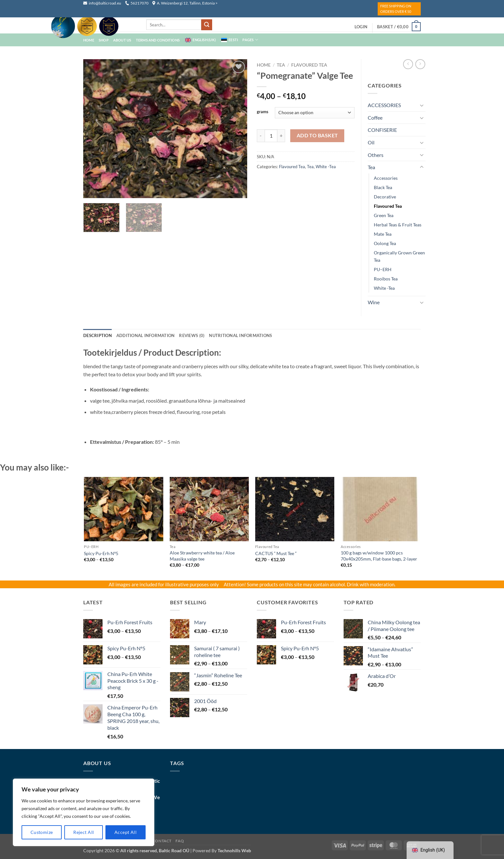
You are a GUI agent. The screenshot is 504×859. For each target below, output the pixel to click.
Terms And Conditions (158, 40)
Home (264, 65)
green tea (384, 215)
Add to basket (317, 135)
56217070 (137, 3)
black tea (383, 187)
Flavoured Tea (309, 65)
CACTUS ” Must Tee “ (276, 553)
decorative (385, 197)
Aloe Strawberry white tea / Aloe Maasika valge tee (202, 556)
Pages (250, 40)
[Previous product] (420, 64)
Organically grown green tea (399, 256)
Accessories (386, 178)
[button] (361, 27)
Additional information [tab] (146, 335)
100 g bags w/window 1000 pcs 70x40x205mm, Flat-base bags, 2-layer (379, 556)
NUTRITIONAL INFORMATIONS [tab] (240, 335)
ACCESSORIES (384, 105)
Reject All (84, 832)
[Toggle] (422, 105)
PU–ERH (383, 269)
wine (374, 302)
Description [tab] (98, 335)
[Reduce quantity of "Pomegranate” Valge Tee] (261, 136)
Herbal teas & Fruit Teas (398, 225)
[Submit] (207, 25)
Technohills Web (234, 850)
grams (263, 112)
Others (376, 155)
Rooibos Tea (386, 279)
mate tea (383, 234)
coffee (375, 118)
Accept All (126, 832)
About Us (122, 40)
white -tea (326, 167)
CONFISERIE (382, 130)
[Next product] (408, 64)
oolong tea (385, 243)
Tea (281, 65)
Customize (42, 832)
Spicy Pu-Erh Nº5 (101, 553)
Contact (162, 841)
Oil (371, 142)
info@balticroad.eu (103, 3)
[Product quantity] (271, 136)
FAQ (180, 841)
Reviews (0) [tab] (192, 335)
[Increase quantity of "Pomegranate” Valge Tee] (281, 136)
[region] (84, 812)
